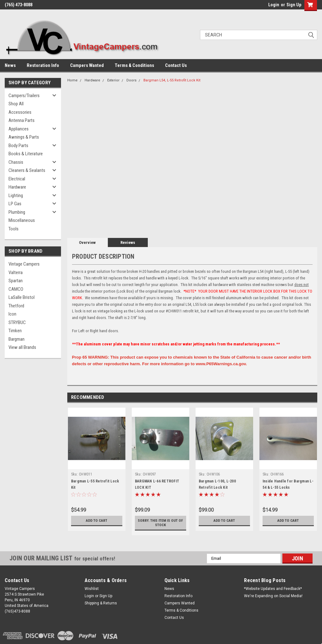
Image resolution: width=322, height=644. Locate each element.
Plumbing (17, 212)
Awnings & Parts (24, 137)
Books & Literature (26, 154)
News (10, 65)
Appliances (19, 129)
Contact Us (176, 65)
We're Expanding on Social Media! (273, 596)
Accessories (20, 112)
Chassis (16, 162)
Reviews (128, 242)
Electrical (17, 179)
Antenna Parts (22, 120)
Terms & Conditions (134, 65)
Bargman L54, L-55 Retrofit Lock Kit (172, 80)
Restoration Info (43, 65)
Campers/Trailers (24, 96)
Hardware (17, 187)
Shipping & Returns (101, 603)
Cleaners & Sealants (27, 170)
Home (72, 80)
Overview (87, 242)
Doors (131, 80)
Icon (12, 314)
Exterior (113, 80)
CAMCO (16, 289)
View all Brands (22, 347)
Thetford (16, 306)
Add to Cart (97, 520)
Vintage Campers (24, 264)
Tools (14, 229)
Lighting (16, 195)
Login (274, 5)
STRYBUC (17, 322)
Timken (15, 331)
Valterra (16, 272)
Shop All (16, 104)
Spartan (16, 281)
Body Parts (18, 146)
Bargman (17, 339)
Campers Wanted (87, 65)
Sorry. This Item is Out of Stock (161, 523)
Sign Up (294, 5)
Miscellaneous (22, 220)
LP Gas (15, 204)
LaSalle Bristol (22, 297)
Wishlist (92, 589)
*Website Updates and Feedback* (273, 589)
